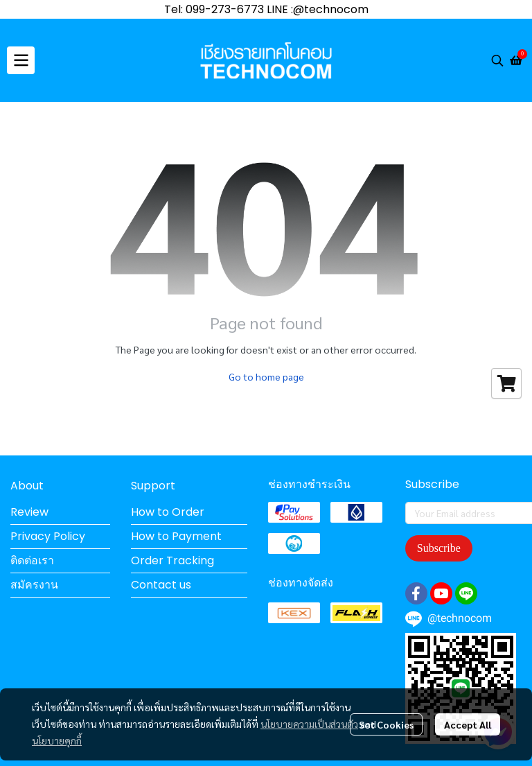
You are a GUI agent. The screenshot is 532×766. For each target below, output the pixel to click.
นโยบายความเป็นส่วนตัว (309, 724)
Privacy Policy (48, 536)
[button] (497, 60)
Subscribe (439, 548)
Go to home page (266, 376)
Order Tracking (172, 560)
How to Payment (176, 536)
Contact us (161, 585)
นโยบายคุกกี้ (57, 740)
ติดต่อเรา (32, 560)
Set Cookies (386, 724)
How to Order (168, 512)
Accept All (468, 724)
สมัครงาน (34, 585)
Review (29, 512)
